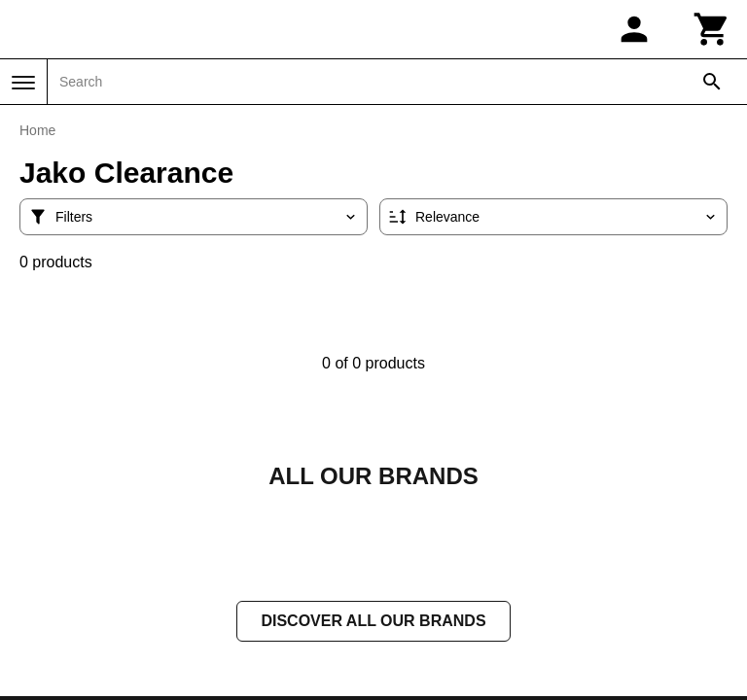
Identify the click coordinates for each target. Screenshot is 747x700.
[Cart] (712, 29)
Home (37, 130)
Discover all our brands (373, 623)
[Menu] (23, 83)
